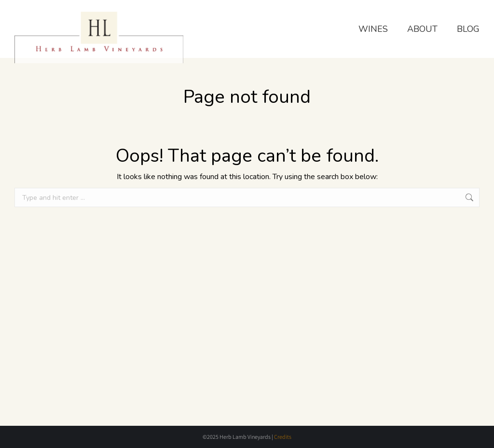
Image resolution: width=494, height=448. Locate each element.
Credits (283, 437)
